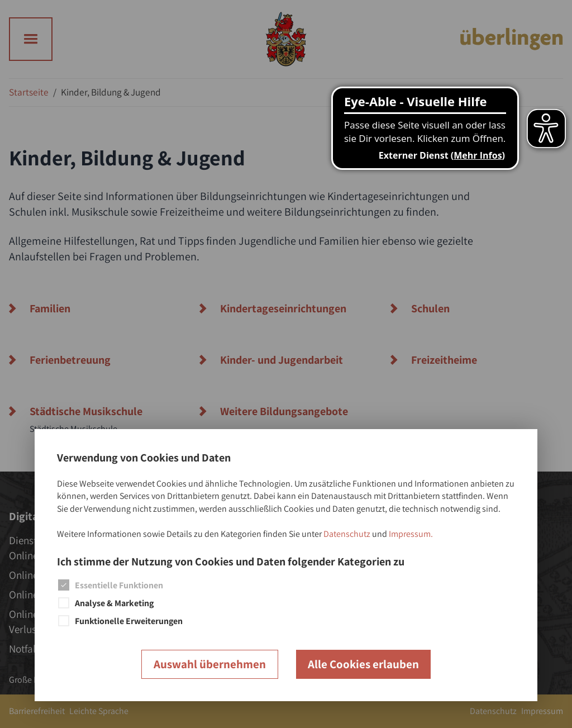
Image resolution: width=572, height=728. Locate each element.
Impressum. (411, 534)
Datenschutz (347, 534)
